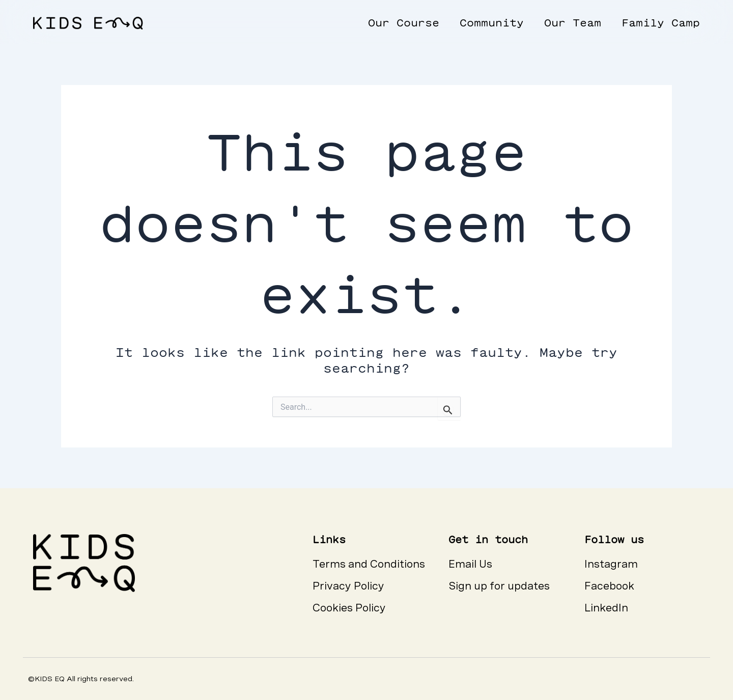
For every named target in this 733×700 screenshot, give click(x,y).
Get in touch (488, 539)
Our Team (573, 22)
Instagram (611, 564)
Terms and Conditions (369, 564)
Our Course (404, 22)
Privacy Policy (348, 586)
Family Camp (661, 22)
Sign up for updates (499, 586)
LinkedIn (606, 608)
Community (492, 22)
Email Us (470, 564)
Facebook (609, 586)
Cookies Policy (349, 608)
